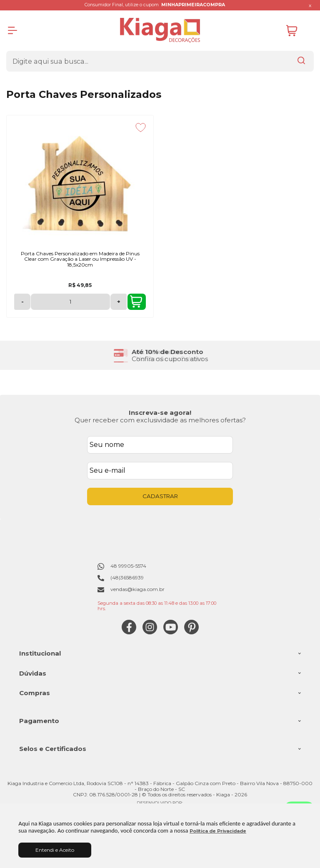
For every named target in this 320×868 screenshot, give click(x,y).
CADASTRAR (160, 496)
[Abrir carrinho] (298, 31)
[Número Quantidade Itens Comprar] (70, 302)
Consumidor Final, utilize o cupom (155, 5)
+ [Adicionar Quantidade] (119, 302)
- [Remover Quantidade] (22, 302)
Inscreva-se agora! (160, 413)
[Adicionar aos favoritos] (141, 127)
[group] (160, 355)
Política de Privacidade (218, 831)
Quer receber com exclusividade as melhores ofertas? (160, 420)
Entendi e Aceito (55, 850)
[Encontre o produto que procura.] (301, 61)
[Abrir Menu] (12, 30)
